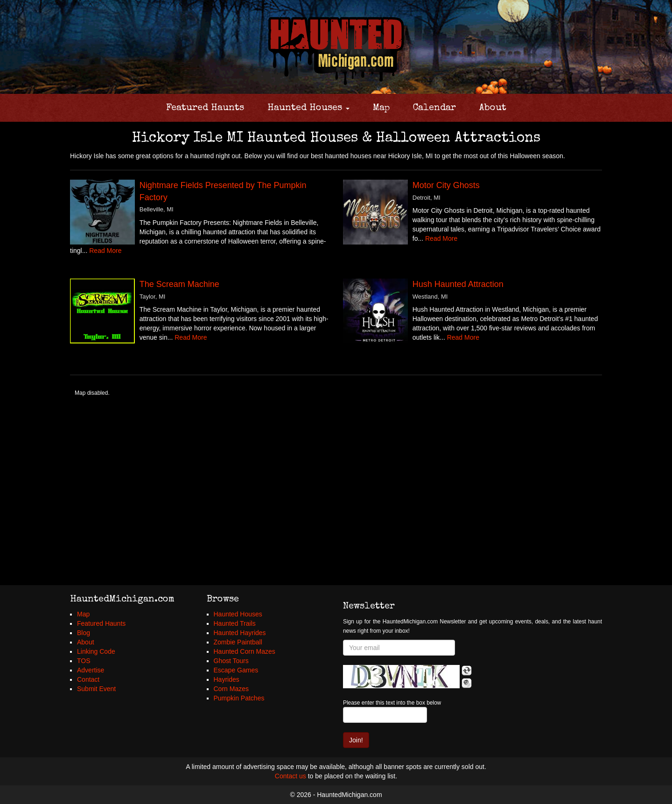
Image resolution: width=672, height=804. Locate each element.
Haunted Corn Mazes (245, 651)
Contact (88, 679)
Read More (105, 251)
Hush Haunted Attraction (458, 284)
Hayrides (227, 679)
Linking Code (96, 651)
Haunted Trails (235, 623)
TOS (84, 661)
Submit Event (96, 689)
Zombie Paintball (238, 642)
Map (381, 108)
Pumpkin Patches (239, 698)
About (493, 108)
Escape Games (236, 670)
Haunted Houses (308, 108)
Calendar (434, 108)
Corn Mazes (231, 689)
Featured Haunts (205, 108)
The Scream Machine (179, 284)
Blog (84, 633)
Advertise (91, 670)
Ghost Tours (231, 661)
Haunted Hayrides (240, 633)
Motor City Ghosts (446, 185)
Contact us (290, 776)
